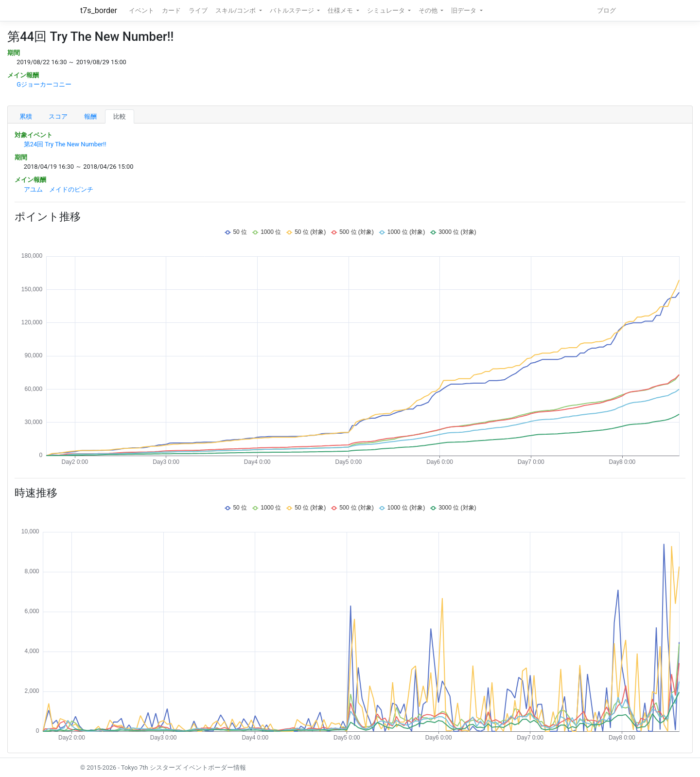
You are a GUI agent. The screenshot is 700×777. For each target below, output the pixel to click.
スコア (58, 116)
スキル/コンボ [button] (236, 10)
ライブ (198, 10)
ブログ (606, 10)
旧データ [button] (464, 10)
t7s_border (99, 10)
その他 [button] (429, 10)
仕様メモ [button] (341, 10)
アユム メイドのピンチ (59, 189)
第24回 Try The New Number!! (65, 144)
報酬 (90, 116)
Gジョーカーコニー (44, 84)
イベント (141, 10)
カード (171, 10)
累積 (26, 116)
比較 (120, 116)
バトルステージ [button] (293, 10)
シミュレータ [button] (387, 10)
